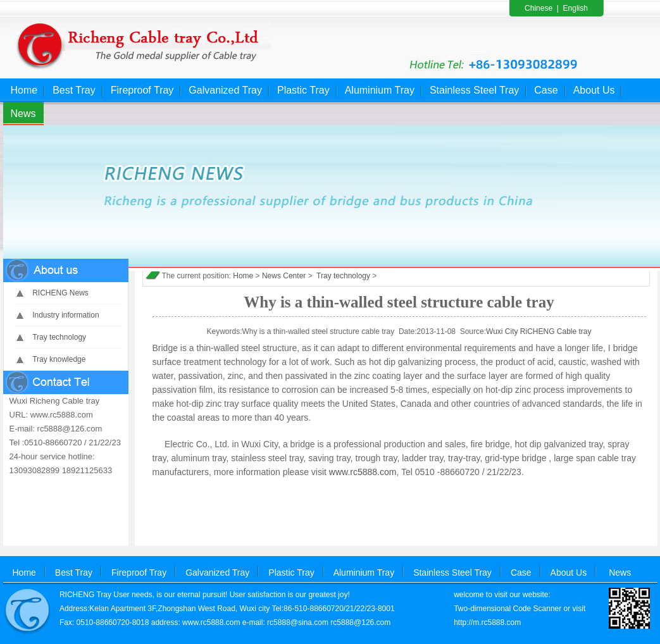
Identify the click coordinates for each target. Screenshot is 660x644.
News (23, 114)
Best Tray (74, 90)
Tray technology (59, 337)
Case (546, 90)
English (576, 8)
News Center (284, 276)
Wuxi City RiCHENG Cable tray (539, 331)
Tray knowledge (59, 359)
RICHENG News (60, 293)
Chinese (539, 8)
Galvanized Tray (225, 90)
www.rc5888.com (363, 472)
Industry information (65, 315)
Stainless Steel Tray (474, 90)
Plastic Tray (303, 90)
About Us (594, 90)
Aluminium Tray (380, 90)
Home (24, 90)
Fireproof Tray (142, 90)
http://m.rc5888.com (487, 622)
